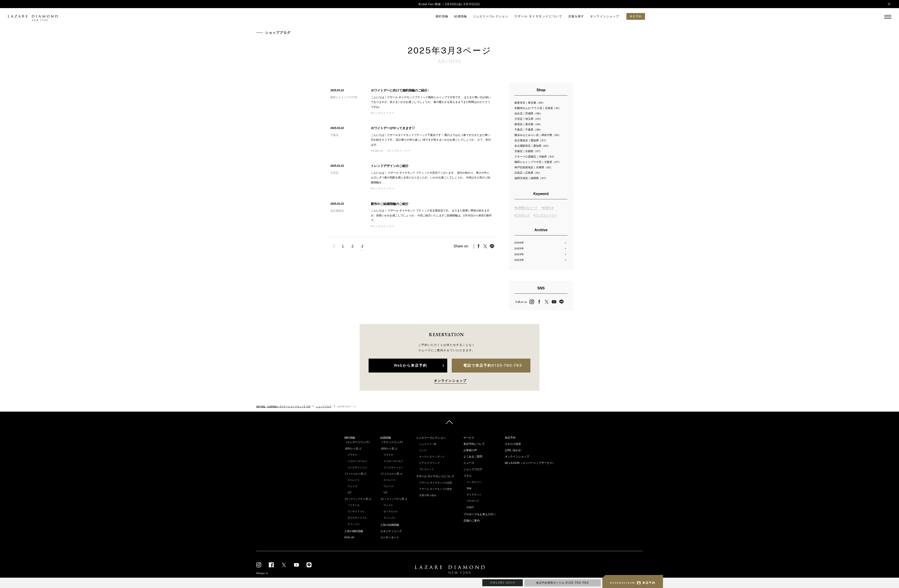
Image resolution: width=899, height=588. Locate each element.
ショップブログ (324, 406)
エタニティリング (391, 531)
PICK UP (349, 537)
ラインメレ (354, 524)
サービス (469, 438)
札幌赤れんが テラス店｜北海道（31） (538, 108)
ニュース (469, 463)
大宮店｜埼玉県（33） (528, 119)
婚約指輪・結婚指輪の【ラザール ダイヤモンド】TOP (283, 406)
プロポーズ (473, 501)
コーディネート (390, 537)
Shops (260, 573)
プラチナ (352, 455)
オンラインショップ (605, 16)
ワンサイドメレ (356, 511)
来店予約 (510, 438)
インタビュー (474, 482)
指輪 (469, 488)
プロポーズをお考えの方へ (480, 514)
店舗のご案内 (472, 521)
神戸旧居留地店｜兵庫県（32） (534, 167)
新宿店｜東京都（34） (528, 124)
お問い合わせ (513, 450)
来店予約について (474, 444)
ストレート (354, 480)
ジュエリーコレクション (491, 16)
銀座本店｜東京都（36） (530, 103)
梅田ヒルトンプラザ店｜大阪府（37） (538, 162)
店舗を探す (576, 16)
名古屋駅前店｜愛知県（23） (532, 146)
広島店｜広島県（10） (528, 173)
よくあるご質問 (473, 457)
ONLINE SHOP (503, 583)
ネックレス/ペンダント (432, 457)
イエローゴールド (357, 461)
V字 (349, 493)
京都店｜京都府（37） (528, 151)
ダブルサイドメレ (357, 518)
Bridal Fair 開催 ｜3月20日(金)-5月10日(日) (449, 4)
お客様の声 (470, 450)
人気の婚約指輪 (354, 531)
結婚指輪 (461, 16)
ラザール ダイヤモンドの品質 (436, 483)
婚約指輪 (442, 16)
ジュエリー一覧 (428, 444)
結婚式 (470, 507)
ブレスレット (427, 469)
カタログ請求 (513, 444)
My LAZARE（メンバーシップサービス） (530, 463)
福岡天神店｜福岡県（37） (531, 178)
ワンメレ (388, 505)
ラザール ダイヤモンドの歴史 (436, 489)
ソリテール (354, 505)
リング (423, 450)
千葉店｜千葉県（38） (528, 130)
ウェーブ (352, 486)
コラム (467, 476)
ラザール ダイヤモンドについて (538, 16)
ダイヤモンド (474, 495)
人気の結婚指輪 (390, 525)
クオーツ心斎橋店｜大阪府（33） (535, 157)
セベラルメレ (391, 511)
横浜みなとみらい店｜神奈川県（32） (538, 135)
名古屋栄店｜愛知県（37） (531, 140)
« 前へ (333, 246)
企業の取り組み (428, 495)
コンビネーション (357, 467)
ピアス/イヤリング (429, 463)
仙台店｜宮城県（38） (528, 113)
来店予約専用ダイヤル (563, 583)
